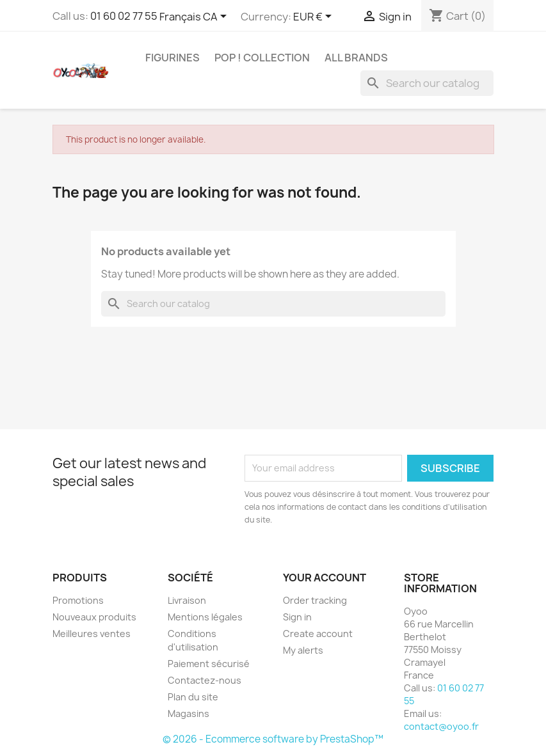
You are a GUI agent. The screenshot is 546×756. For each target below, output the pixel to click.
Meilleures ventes (92, 634)
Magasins (189, 713)
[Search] (427, 83)
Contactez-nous (205, 680)
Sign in (297, 617)
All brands (356, 58)
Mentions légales (205, 617)
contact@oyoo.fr (441, 726)
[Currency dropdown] (315, 17)
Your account (325, 578)
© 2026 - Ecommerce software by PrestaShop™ (273, 739)
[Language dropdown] (195, 17)
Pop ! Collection (262, 58)
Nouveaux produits (94, 617)
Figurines (173, 58)
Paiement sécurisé (209, 664)
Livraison (187, 600)
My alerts (303, 650)
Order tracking (315, 600)
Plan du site (193, 697)
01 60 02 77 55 (124, 16)
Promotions (78, 600)
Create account (318, 634)
